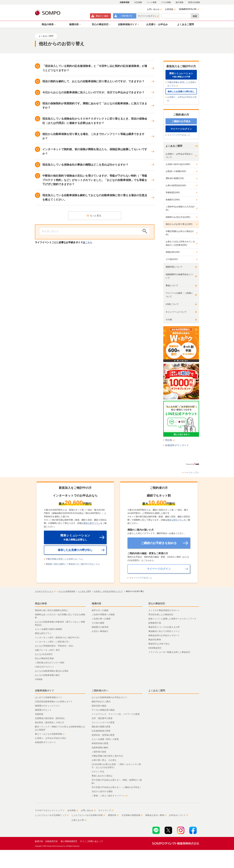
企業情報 (170, 9)
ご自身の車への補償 (101, 619)
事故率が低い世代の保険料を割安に (52, 610)
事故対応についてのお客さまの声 (164, 627)
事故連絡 (102, 16)
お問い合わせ (154, 9)
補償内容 (96, 604)
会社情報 (73, 810)
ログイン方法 (98, 772)
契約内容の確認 (99, 706)
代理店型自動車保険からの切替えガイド (54, 702)
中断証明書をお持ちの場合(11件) (180, 233)
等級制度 (39, 714)
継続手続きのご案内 (101, 702)
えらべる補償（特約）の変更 (105, 739)
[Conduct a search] (90, 231)
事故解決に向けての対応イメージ (164, 631)
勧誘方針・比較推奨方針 (46, 841)
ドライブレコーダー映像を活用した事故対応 (169, 652)
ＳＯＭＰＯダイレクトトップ (50, 810)
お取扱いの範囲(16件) (176, 171)
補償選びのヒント (43, 710)
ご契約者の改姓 (99, 752)
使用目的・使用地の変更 (103, 735)
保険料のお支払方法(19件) (178, 217)
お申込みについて (178, 815)
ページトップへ (192, 473)
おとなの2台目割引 (44, 654)
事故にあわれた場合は (102, 776)
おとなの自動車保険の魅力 (47, 675)
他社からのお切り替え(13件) (179, 224)
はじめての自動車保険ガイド (49, 697)
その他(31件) (172, 259)
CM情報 (39, 679)
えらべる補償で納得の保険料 (49, 629)
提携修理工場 (155, 623)
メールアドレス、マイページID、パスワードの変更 (116, 714)
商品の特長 (41, 604)
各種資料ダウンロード (177, 445)
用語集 (170, 440)
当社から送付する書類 (102, 791)
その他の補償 (98, 623)
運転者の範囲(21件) (175, 178)
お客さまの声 (79, 820)
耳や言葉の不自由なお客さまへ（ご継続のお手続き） (117, 787)
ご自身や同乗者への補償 (103, 614)
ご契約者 (126, 16)
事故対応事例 (155, 640)
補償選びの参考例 (100, 627)
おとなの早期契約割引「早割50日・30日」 (55, 646)
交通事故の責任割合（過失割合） (51, 718)
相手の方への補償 (100, 610)
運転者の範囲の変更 (101, 727)
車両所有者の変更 (100, 743)
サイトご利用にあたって (91, 841)
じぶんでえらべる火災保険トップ (52, 815)
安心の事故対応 (157, 604)
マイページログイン (148, 16)
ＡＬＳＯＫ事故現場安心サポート (164, 610)
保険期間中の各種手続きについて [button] (179, 276)
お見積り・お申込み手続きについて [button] (179, 156)
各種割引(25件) (173, 200)
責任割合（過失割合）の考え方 (50, 722)
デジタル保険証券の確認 (103, 710)
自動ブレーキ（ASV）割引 (47, 650)
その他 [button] (169, 319)
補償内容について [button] (174, 267)
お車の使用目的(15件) (176, 185)
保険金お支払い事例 (156, 815)
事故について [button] (172, 285)
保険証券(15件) (173, 252)
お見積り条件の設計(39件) (178, 164)
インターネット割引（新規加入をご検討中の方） (58, 637)
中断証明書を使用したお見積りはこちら (182, 84)
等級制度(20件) (173, 192)
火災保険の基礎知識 (132, 815)
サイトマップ (106, 810)
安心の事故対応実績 (44, 658)
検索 (195, 16)
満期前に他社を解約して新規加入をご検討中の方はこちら (73, 564)
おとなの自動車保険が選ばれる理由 (52, 671)
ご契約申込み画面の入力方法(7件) (180, 208)
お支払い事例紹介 (100, 631)
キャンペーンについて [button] (176, 312)
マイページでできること (179, 135)
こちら (89, 242)
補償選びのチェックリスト (47, 706)
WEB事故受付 (155, 648)
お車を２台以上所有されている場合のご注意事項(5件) (180, 243)
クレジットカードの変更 (103, 722)
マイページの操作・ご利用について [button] (179, 295)
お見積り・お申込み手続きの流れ (182, 99)
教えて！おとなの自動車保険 (50, 734)
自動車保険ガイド (44, 691)
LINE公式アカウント (45, 667)
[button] (48, 24)
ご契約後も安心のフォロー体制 (50, 663)
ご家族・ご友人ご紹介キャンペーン (110, 796)
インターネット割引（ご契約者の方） (53, 642)
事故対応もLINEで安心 (159, 644)
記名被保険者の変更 (101, 731)
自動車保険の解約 (100, 748)
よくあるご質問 (174, 146)
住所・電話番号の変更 (102, 718)
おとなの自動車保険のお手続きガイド (109, 697)
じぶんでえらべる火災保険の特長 (88, 815)
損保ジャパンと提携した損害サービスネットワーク (172, 619)
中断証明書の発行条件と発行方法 (107, 756)
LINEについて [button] (172, 304)
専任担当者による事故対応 (161, 614)
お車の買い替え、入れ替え (104, 760)
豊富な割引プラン (92, 523)
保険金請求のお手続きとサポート (164, 635)
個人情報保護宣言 (69, 841)
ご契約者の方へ (100, 691)
